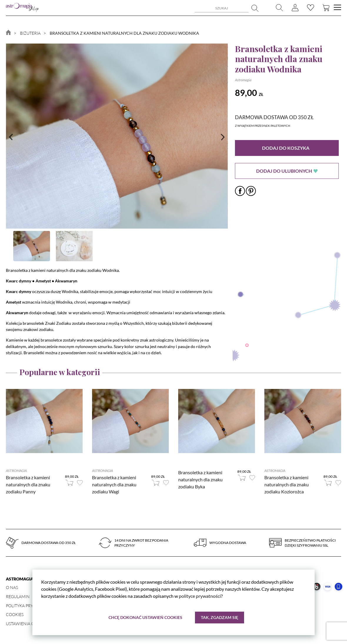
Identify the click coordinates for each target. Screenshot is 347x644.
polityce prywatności (200, 596)
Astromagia (243, 80)
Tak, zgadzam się (220, 617)
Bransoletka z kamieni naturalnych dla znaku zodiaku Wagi (114, 484)
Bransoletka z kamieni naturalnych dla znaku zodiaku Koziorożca (287, 484)
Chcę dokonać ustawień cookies (145, 617)
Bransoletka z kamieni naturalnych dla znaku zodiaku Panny (28, 484)
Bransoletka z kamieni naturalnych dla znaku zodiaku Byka (200, 479)
